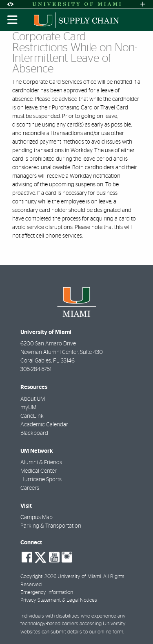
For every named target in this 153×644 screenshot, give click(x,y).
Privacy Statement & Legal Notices (59, 600)
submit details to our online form (87, 632)
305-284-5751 (36, 369)
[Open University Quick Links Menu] (143, 4)
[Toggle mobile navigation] (13, 20)
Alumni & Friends (41, 463)
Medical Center (39, 471)
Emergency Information (47, 593)
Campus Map (37, 517)
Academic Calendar (44, 425)
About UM (33, 399)
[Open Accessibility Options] (10, 4)
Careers (30, 488)
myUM (28, 408)
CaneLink (32, 416)
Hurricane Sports (41, 480)
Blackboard (34, 433)
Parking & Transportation (51, 526)
